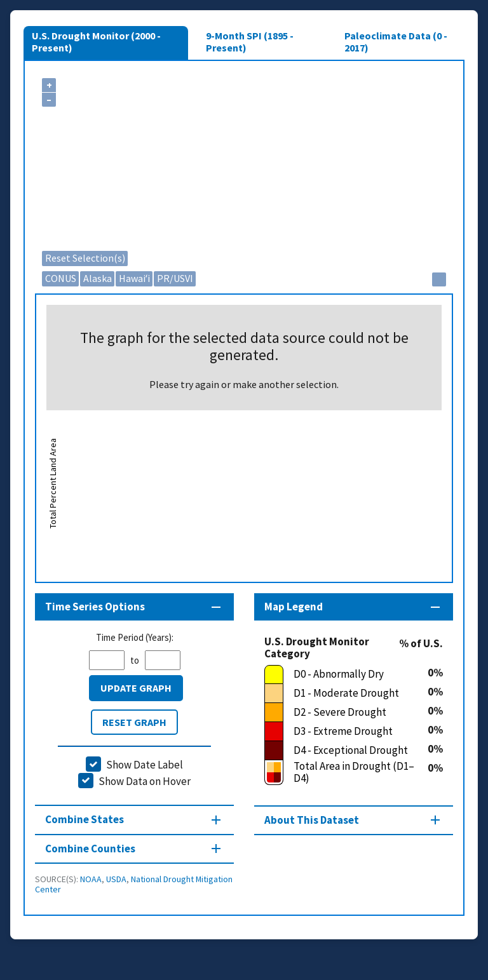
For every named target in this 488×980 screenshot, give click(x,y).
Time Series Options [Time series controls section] (95, 607)
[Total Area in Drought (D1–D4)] (346, 773)
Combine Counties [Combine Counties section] (90, 849)
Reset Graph (134, 722)
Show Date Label (145, 765)
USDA (116, 879)
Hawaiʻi (134, 278)
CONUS (61, 278)
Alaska (98, 278)
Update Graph (136, 688)
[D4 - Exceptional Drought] (346, 751)
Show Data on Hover (145, 781)
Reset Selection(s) (85, 258)
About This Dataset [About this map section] (312, 820)
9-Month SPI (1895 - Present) (250, 41)
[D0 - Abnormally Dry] (346, 675)
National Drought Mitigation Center (134, 884)
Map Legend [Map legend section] (294, 607)
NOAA (91, 879)
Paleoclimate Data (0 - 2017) (396, 41)
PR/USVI (175, 278)
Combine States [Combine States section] (85, 819)
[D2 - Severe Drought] (346, 713)
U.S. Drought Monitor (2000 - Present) (96, 41)
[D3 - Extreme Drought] (346, 732)
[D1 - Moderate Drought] (346, 694)
